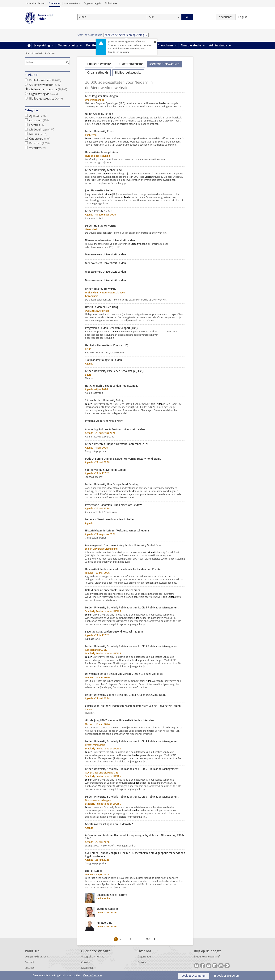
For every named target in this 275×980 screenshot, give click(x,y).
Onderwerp (47, 139)
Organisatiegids (92, 3)
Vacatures (47, 148)
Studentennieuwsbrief (207, 957)
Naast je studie (191, 45)
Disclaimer (87, 968)
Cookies (86, 962)
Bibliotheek (111, 3)
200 (148, 939)
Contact (29, 962)
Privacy (142, 962)
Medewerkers (72, 3)
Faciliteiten (94, 45)
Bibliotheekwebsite (47, 99)
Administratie (218, 45)
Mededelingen (47, 130)
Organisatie (144, 957)
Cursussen (47, 120)
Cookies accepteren (194, 976)
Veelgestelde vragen (36, 957)
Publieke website (47, 80)
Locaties (47, 125)
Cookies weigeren (228, 976)
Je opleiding (42, 45)
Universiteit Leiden (35, 3)
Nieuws (47, 134)
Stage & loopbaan (161, 45)
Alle (151, 17)
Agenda (47, 116)
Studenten (55, 3)
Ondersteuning (68, 45)
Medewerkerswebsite (47, 89)
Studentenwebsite (34, 53)
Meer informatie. (93, 976)
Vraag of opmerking (93, 957)
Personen (47, 143)
